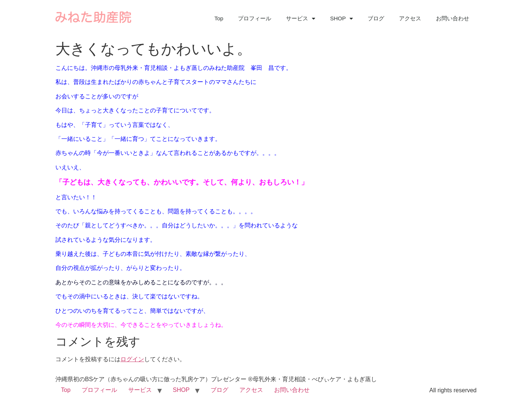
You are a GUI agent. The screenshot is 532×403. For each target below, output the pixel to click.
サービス (301, 19)
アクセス (410, 18)
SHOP (341, 19)
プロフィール (255, 18)
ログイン (132, 359)
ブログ (376, 18)
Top (219, 18)
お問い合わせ (453, 18)
